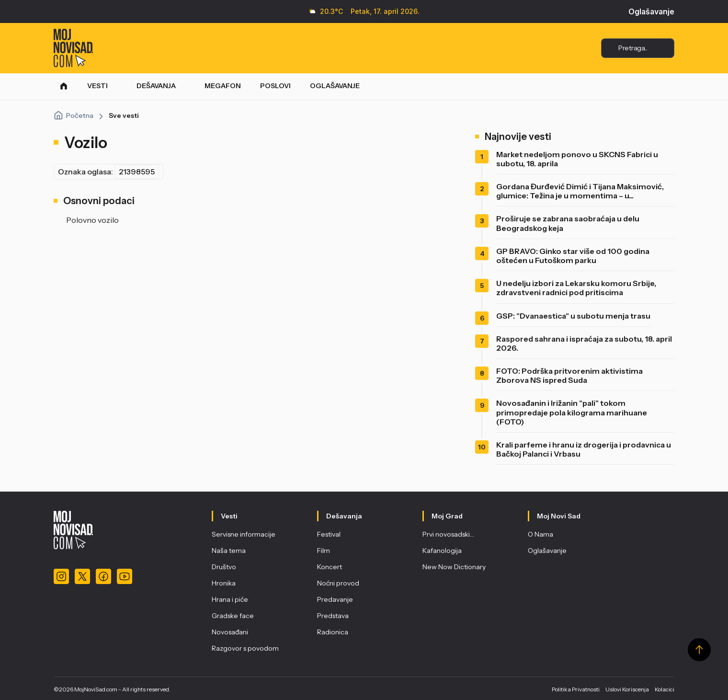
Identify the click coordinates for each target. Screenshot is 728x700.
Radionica (333, 632)
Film (324, 551)
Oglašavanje (651, 11)
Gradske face (233, 616)
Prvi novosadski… (448, 534)
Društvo (224, 567)
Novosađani (230, 632)
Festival (329, 534)
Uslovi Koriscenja (627, 689)
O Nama (540, 534)
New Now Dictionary (454, 567)
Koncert (330, 567)
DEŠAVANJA (156, 86)
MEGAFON (223, 86)
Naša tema (229, 551)
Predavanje (335, 599)
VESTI (97, 86)
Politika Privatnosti (576, 689)
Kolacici (665, 689)
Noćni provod (338, 583)
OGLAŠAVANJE (335, 86)
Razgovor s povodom (245, 648)
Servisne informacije (244, 534)
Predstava (333, 616)
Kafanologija (442, 551)
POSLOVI (275, 86)
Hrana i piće (230, 599)
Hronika (224, 583)
